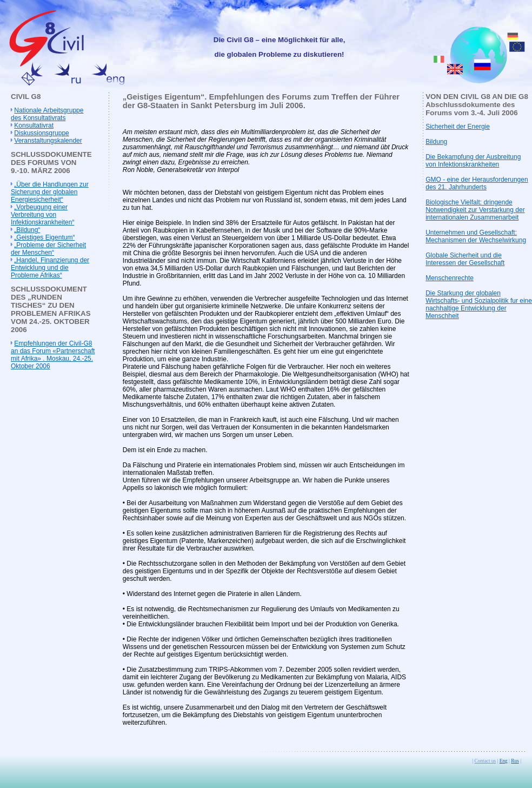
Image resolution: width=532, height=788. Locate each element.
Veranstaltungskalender (48, 141)
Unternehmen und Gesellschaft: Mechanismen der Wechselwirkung (476, 236)
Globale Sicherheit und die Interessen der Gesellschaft (465, 259)
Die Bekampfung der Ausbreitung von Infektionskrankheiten (473, 161)
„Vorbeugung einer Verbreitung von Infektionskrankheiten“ (42, 215)
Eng (504, 761)
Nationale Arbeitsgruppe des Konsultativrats (47, 114)
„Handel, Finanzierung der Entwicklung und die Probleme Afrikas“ (50, 268)
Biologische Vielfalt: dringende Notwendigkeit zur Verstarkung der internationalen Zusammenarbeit (475, 210)
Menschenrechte (450, 278)
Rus (515, 761)
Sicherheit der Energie (458, 127)
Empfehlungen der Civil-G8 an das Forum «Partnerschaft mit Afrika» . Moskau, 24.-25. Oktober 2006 (53, 355)
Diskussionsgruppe (41, 133)
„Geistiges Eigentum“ (44, 237)
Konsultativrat (34, 125)
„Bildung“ (27, 230)
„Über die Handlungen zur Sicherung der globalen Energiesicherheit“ (50, 192)
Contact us (486, 761)
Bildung (436, 142)
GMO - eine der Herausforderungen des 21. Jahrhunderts (477, 183)
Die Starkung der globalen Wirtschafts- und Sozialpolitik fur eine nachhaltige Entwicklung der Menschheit (479, 304)
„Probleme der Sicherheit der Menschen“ (48, 249)
